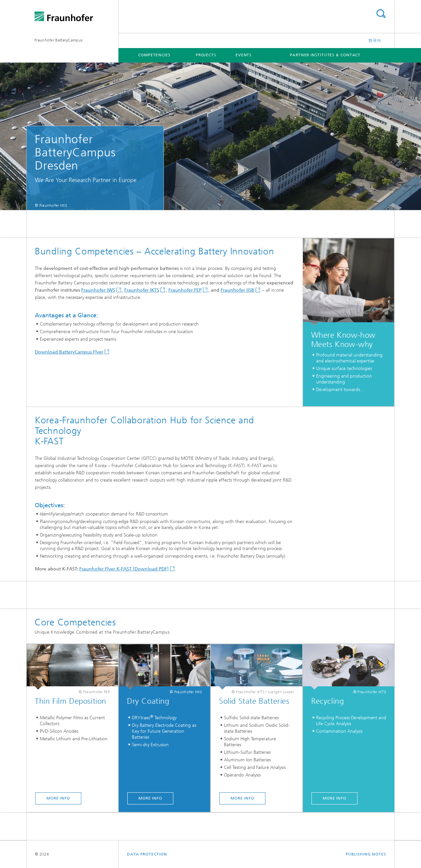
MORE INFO (58, 798)
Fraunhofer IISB (237, 290)
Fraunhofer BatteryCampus (59, 40)
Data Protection (147, 854)
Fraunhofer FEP (185, 290)
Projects (206, 55)
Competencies (154, 55)
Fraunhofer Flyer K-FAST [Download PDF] (124, 569)
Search (381, 14)
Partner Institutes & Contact (325, 55)
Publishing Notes (366, 854)
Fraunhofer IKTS (142, 290)
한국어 (375, 40)
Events (244, 55)
